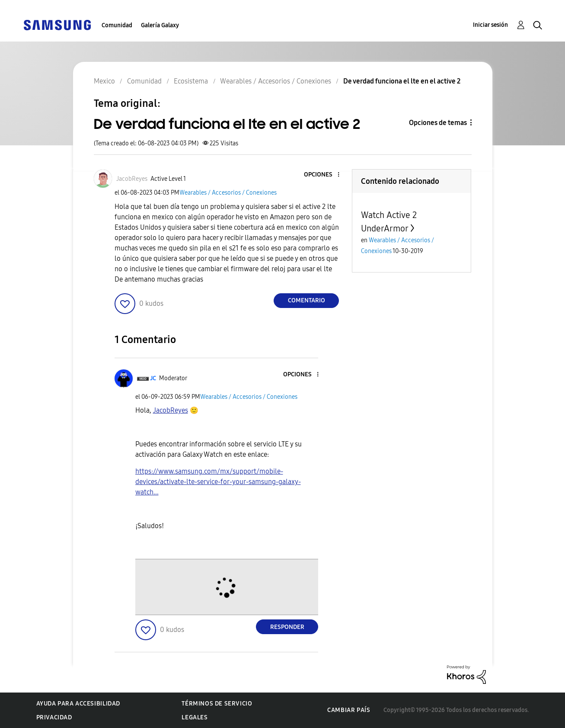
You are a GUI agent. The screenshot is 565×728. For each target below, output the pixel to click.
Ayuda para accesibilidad (78, 704)
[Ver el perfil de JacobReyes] (132, 179)
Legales (195, 717)
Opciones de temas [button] (438, 123)
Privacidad (54, 717)
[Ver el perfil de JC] (153, 378)
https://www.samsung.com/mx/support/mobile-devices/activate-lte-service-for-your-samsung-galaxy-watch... (218, 482)
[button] (324, 175)
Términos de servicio (217, 704)
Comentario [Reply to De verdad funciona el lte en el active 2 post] (306, 300)
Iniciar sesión (490, 25)
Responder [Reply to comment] (287, 627)
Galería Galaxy (160, 25)
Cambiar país (349, 710)
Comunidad (117, 25)
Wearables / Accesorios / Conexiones (228, 193)
